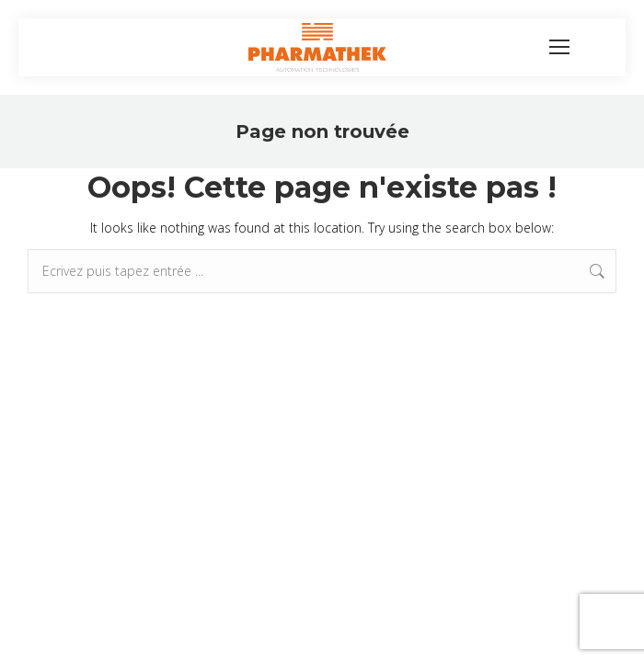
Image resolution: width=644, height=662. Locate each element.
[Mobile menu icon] (559, 47)
